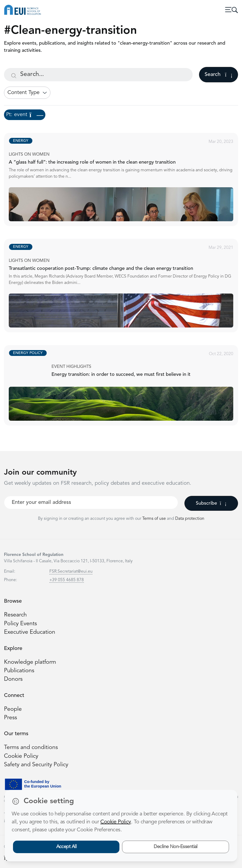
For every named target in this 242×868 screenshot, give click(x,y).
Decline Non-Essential (176, 847)
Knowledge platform (30, 662)
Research (15, 615)
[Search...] (98, 75)
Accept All (66, 847)
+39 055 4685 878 (67, 580)
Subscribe (211, 503)
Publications (19, 671)
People (13, 709)
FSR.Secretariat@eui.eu (71, 572)
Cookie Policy (21, 756)
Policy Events (20, 624)
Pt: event (25, 115)
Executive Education (30, 632)
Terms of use (155, 519)
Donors (13, 679)
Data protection (190, 519)
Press (10, 718)
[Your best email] (91, 503)
